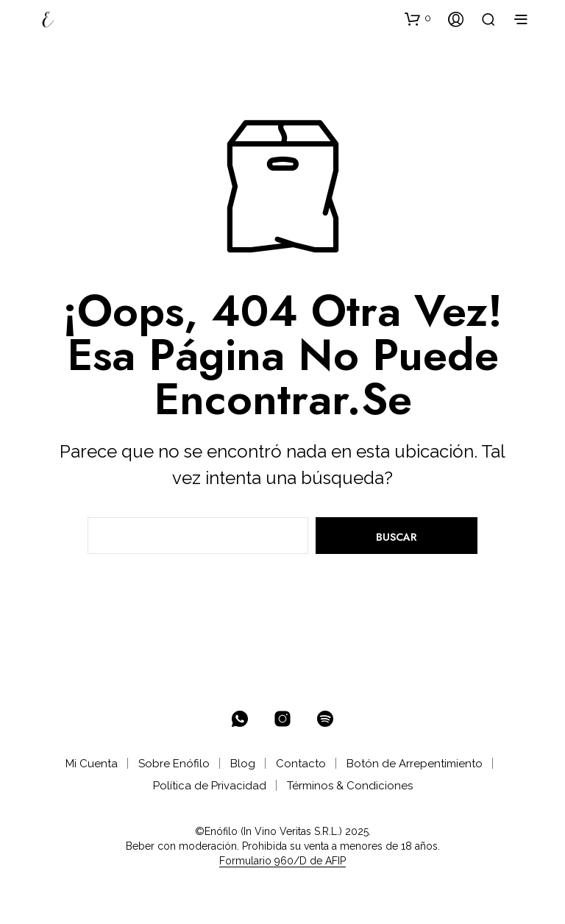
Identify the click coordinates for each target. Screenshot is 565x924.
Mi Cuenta (92, 764)
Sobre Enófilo (174, 764)
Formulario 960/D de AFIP (282, 861)
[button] (418, 18)
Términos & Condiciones (350, 786)
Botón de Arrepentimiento (415, 764)
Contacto (301, 764)
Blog (243, 764)
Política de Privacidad (210, 786)
